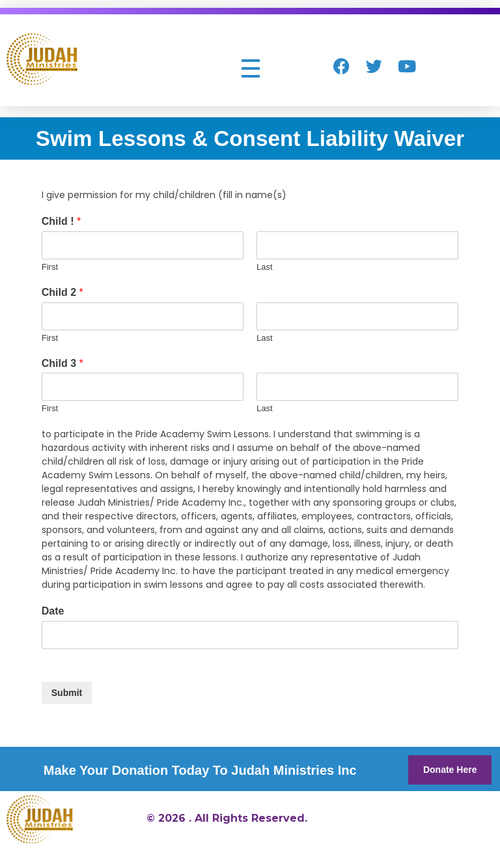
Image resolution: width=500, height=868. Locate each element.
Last (265, 267)
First (50, 267)
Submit (67, 693)
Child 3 (62, 363)
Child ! (61, 221)
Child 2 (62, 292)
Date (53, 611)
